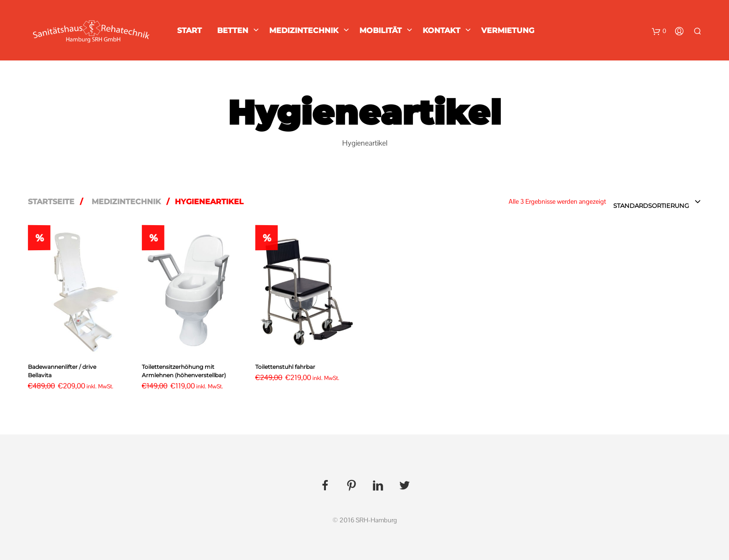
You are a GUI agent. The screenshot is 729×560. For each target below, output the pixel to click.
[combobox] (657, 202)
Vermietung (508, 30)
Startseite (51, 202)
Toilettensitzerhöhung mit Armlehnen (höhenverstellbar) (184, 371)
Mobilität (381, 30)
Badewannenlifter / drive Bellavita (62, 371)
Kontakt (441, 30)
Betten (233, 30)
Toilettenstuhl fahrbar (285, 367)
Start (189, 30)
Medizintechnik (304, 30)
